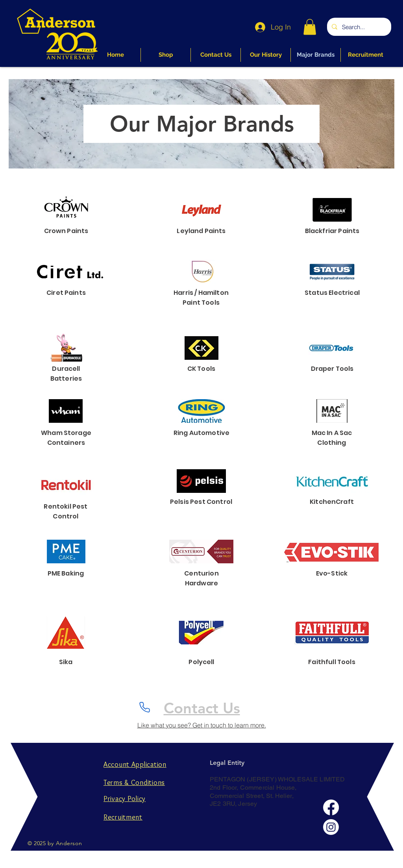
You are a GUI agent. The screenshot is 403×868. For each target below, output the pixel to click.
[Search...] (358, 27)
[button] (310, 27)
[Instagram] (331, 827)
